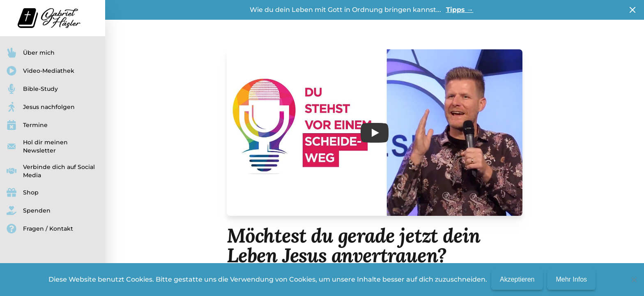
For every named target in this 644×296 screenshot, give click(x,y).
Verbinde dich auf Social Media (51, 171)
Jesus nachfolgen (41, 107)
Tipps (460, 10)
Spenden (29, 210)
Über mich (31, 53)
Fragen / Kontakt (40, 229)
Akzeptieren (517, 279)
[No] (634, 280)
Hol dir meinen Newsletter (37, 146)
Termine (27, 125)
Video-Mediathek (40, 71)
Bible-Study (32, 89)
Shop (23, 192)
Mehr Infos (571, 279)
